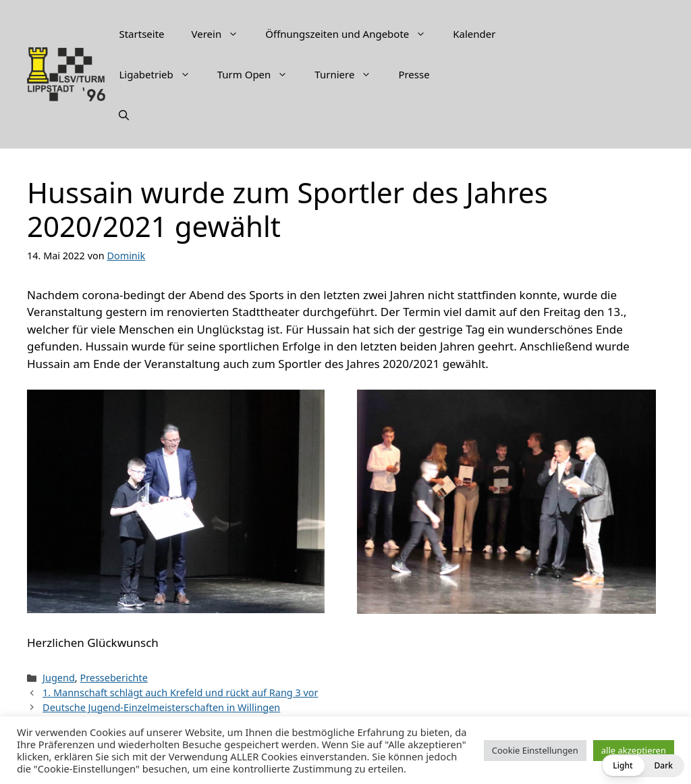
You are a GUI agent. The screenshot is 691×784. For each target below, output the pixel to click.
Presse (414, 74)
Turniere (350, 74)
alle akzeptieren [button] (634, 750)
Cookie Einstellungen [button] (535, 750)
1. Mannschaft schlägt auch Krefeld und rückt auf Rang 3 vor (180, 692)
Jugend (59, 678)
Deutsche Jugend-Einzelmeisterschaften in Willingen (161, 707)
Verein (222, 34)
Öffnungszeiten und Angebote (352, 34)
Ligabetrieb (161, 74)
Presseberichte (113, 678)
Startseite (141, 34)
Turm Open (259, 74)
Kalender (474, 34)
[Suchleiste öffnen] (124, 115)
